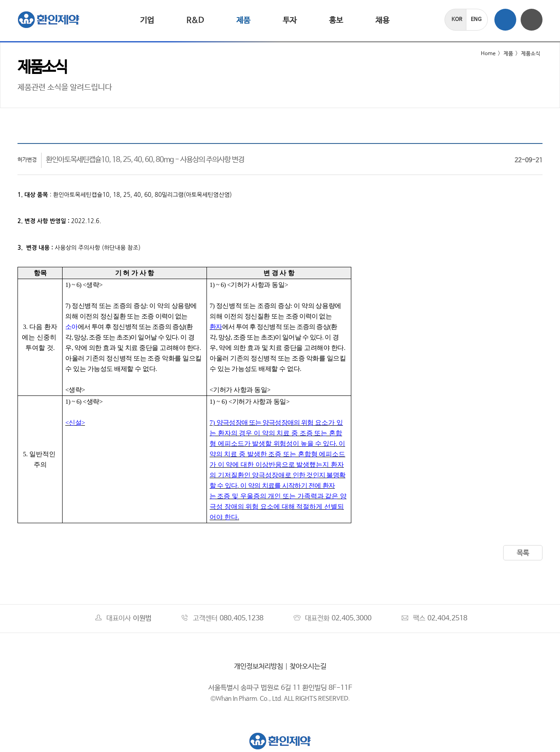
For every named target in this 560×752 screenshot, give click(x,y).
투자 (290, 21)
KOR (457, 20)
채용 (382, 21)
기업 (147, 21)
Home (483, 54)
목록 (523, 553)
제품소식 (531, 54)
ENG (476, 20)
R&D (195, 21)
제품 (243, 21)
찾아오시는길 (308, 666)
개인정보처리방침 (259, 666)
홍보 (336, 21)
